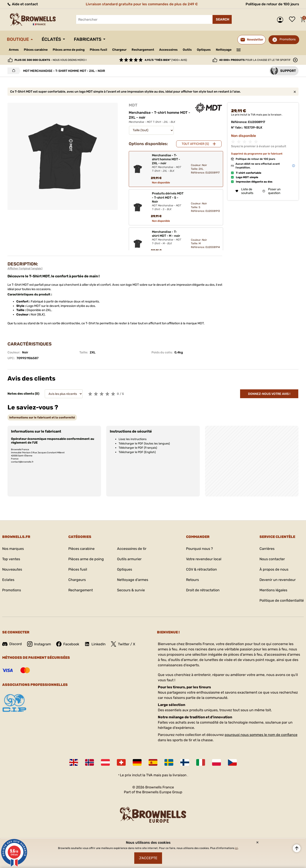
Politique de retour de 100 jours (272, 4)
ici (236, 848)
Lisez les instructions (133, 439)
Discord (12, 644)
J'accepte (148, 858)
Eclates (8, 580)
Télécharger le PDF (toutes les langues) (144, 443)
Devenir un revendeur (278, 580)
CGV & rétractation (202, 569)
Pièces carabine (36, 50)
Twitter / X (123, 644)
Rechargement (143, 50)
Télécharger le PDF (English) (137, 452)
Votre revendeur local (204, 559)
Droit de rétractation (203, 590)
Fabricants (88, 39)
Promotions (288, 39)
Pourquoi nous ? (200, 549)
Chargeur (119, 50)
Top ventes (11, 559)
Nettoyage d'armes (133, 580)
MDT (133, 105)
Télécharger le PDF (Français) (138, 448)
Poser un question (271, 191)
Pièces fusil (98, 50)
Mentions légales (273, 590)
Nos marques (13, 549)
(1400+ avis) (166, 60)
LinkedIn (95, 644)
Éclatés (51, 39)
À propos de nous (274, 569)
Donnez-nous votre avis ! (269, 394)
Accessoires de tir (132, 549)
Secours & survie (131, 590)
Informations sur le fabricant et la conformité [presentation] (42, 417)
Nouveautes (12, 569)
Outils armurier (129, 559)
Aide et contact (22, 4)
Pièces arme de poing (69, 50)
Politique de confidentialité (282, 600)
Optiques (204, 50)
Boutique (18, 39)
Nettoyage (224, 50)
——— (239, 49)
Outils (187, 50)
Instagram (39, 644)
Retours (192, 580)
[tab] (42, 417)
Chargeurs (77, 580)
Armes (14, 50)
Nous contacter (272, 559)
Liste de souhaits (293, 20)
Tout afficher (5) (195, 144)
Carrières (267, 549)
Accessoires (168, 50)
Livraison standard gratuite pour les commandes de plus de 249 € (142, 4)
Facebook (68, 644)
